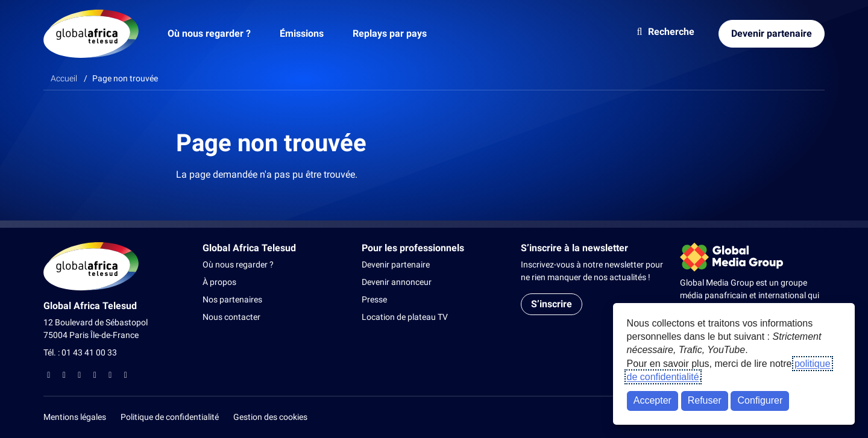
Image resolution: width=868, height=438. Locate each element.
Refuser (705, 400)
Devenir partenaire (772, 33)
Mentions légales (75, 417)
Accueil (64, 78)
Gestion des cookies (270, 417)
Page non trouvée (125, 78)
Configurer (760, 400)
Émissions (302, 33)
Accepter (653, 400)
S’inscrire (552, 304)
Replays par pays (390, 33)
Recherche (664, 32)
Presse (374, 299)
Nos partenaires (232, 299)
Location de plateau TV (405, 317)
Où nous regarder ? (209, 33)
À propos (219, 282)
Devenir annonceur (397, 282)
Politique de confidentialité (170, 417)
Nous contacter (231, 317)
